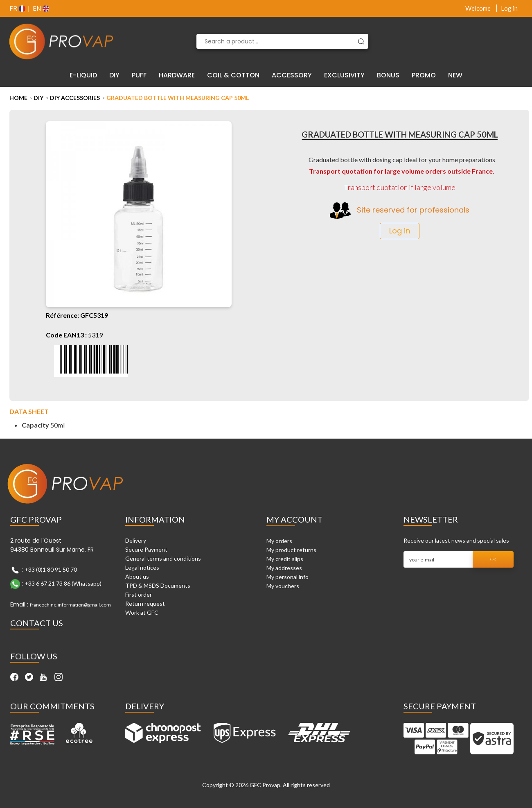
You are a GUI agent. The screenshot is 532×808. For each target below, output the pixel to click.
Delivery (136, 540)
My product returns (291, 550)
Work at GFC (142, 612)
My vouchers (283, 586)
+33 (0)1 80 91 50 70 (51, 569)
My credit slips (285, 559)
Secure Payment (146, 549)
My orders (279, 541)
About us (137, 576)
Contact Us (37, 623)
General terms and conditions (163, 558)
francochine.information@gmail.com (70, 605)
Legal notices (142, 567)
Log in (509, 8)
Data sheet (29, 412)
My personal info (287, 577)
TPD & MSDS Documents (158, 585)
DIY (38, 98)
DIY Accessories (75, 98)
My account (294, 519)
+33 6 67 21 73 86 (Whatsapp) (63, 583)
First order (139, 594)
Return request (145, 603)
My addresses (284, 568)
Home (18, 98)
